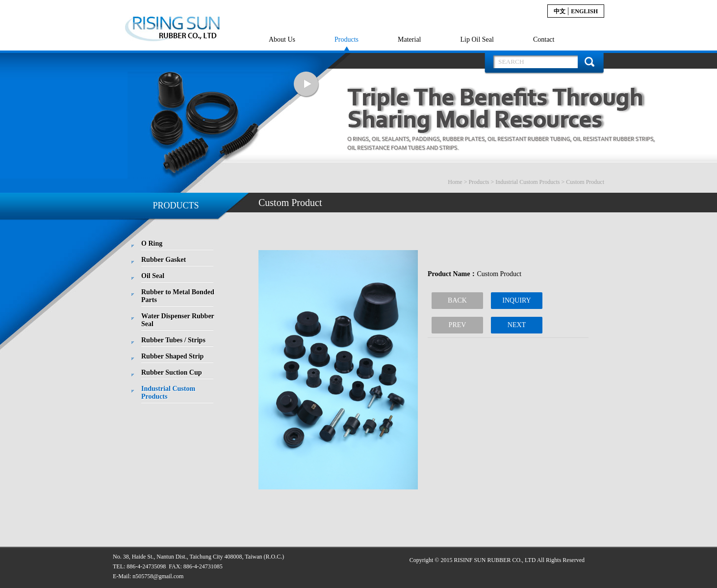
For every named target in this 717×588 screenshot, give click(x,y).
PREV (458, 325)
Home (455, 182)
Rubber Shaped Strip (172, 356)
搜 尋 (589, 62)
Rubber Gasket (164, 260)
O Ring (152, 243)
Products (346, 39)
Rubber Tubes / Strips (173, 340)
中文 (560, 11)
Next (307, 85)
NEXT (517, 325)
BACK (457, 300)
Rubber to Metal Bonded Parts (178, 296)
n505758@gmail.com (158, 576)
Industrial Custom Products (527, 182)
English (584, 11)
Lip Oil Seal (477, 39)
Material (409, 39)
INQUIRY (516, 300)
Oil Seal (153, 276)
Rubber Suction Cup (171, 372)
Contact (544, 39)
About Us (282, 39)
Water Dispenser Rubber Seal (178, 320)
